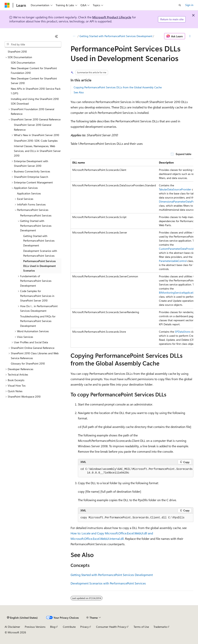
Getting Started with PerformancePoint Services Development (116, 36)
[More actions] (190, 36)
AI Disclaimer (12, 627)
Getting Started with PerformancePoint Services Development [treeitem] (39, 241)
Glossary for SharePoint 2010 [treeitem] (28, 363)
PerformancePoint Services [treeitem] (36, 215)
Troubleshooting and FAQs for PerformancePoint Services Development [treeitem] (38, 321)
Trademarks (160, 627)
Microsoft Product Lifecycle (112, 17)
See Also (79, 92)
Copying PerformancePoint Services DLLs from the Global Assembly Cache (118, 87)
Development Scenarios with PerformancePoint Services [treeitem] (40, 253)
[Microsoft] (7, 5)
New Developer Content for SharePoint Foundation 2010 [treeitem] (34, 71)
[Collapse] (56, 36)
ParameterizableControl (173, 261)
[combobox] (33, 44)
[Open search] (180, 5)
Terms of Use (141, 627)
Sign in (189, 5)
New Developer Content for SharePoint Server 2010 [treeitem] (34, 81)
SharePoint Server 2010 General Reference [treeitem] (33, 127)
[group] (132, 253)
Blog (53, 627)
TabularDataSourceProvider (175, 189)
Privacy (84, 627)
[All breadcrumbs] (74, 36)
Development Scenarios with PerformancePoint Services (108, 583)
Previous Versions (35, 627)
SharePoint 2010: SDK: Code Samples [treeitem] (36, 141)
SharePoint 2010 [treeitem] (17, 52)
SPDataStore (182, 332)
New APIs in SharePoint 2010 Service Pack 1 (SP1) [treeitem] (36, 91)
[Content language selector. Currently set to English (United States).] (22, 618)
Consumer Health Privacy (111, 627)
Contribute (69, 627)
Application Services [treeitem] (29, 193)
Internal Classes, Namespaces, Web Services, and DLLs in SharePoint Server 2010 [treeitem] (37, 151)
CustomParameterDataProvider (177, 249)
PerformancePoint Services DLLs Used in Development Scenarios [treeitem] (39, 266)
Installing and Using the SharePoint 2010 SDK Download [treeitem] (35, 101)
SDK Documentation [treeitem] (23, 63)
